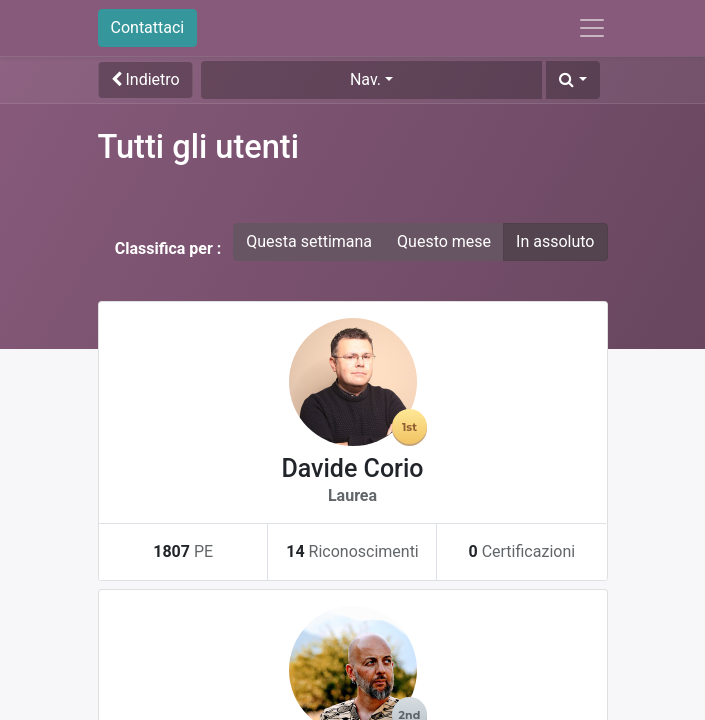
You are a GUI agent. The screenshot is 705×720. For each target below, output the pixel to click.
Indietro (145, 79)
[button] (572, 80)
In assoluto (555, 241)
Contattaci (148, 27)
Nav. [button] (365, 79)
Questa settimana (309, 241)
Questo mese (444, 241)
